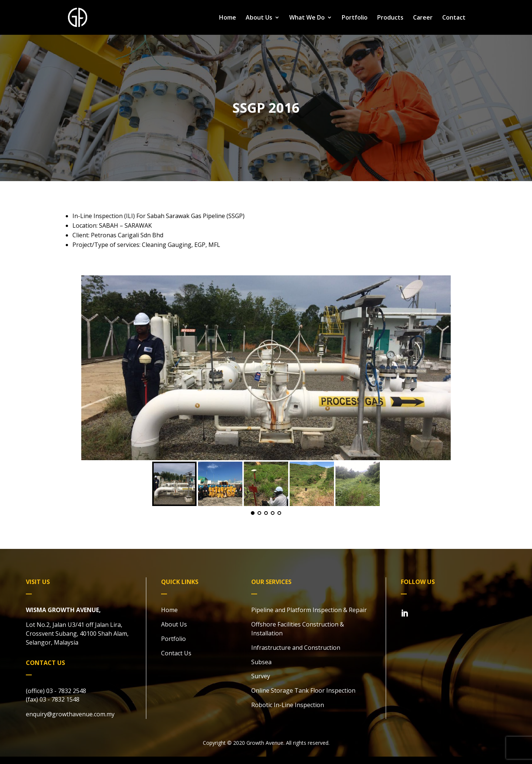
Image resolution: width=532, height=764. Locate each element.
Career (423, 18)
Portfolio (355, 18)
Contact (454, 18)
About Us (259, 18)
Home (228, 18)
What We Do (307, 18)
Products (390, 18)
